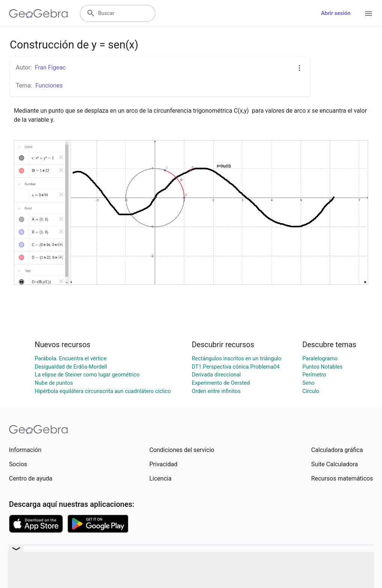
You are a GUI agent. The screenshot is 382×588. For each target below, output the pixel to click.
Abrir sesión (336, 13)
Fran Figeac (50, 67)
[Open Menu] (368, 14)
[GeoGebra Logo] (38, 14)
